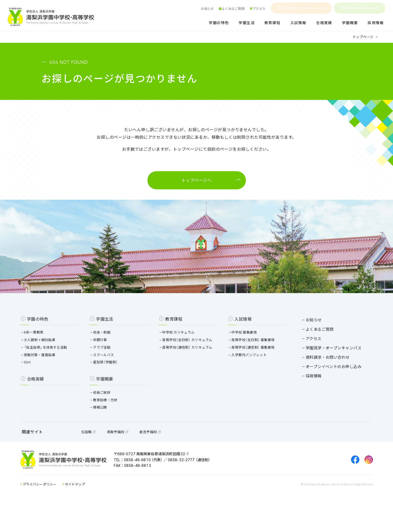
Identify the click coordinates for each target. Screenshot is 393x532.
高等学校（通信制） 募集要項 (249, 367)
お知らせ (207, 9)
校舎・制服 (110, 352)
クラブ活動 (110, 367)
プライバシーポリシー (54, 513)
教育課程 (273, 23)
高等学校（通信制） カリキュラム (190, 367)
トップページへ (196, 182)
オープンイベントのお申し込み (319, 381)
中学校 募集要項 (241, 352)
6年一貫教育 (48, 352)
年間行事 (109, 359)
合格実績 (324, 23)
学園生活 (247, 23)
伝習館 (103, 456)
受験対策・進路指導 (54, 374)
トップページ (363, 37)
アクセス (257, 9)
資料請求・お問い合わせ (360, 8)
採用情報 (376, 23)
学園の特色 (219, 23)
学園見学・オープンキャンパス (301, 8)
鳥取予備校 (132, 456)
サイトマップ (89, 513)
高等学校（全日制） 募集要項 (249, 359)
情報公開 (109, 427)
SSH (42, 382)
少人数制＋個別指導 (54, 359)
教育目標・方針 (114, 419)
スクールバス (112, 374)
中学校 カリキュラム (181, 352)
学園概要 (350, 23)
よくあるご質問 (232, 9)
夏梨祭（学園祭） (114, 382)
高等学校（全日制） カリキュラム (190, 359)
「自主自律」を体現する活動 (60, 367)
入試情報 (298, 23)
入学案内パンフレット (245, 374)
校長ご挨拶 (110, 412)
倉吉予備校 (165, 456)
